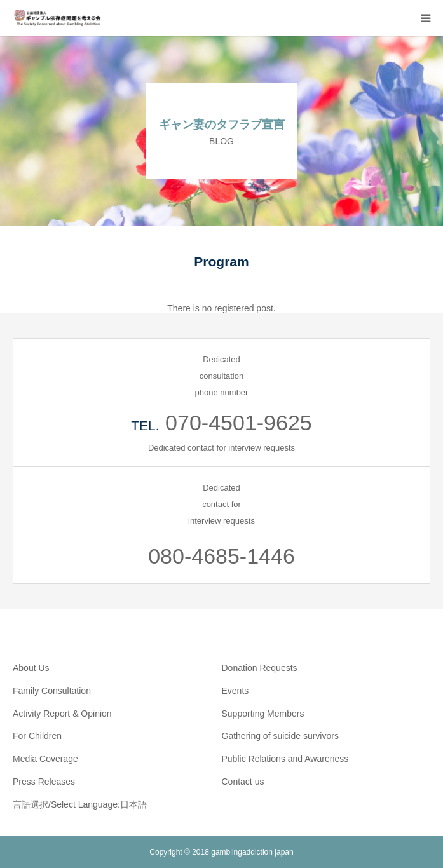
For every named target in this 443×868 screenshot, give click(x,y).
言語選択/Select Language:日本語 (80, 804)
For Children (37, 736)
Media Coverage (45, 759)
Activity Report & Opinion (62, 714)
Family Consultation (52, 691)
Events (235, 691)
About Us (31, 668)
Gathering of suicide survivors (280, 736)
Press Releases (44, 782)
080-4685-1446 (221, 556)
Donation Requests (260, 668)
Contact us (243, 782)
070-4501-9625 (239, 423)
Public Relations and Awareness (285, 759)
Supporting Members (263, 714)
